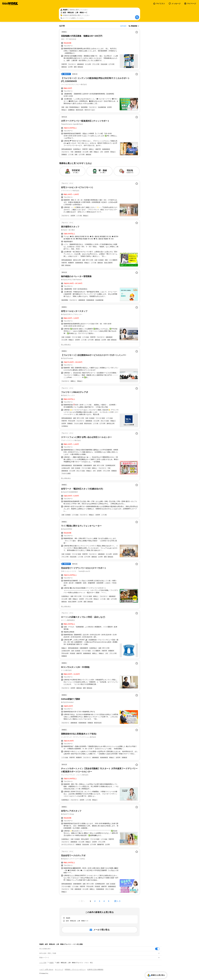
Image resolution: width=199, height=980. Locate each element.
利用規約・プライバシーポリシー (75, 969)
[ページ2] (95, 901)
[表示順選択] (134, 26)
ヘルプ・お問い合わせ (46, 969)
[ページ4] (104, 901)
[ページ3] (99, 901)
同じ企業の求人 (66, 345)
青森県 (51, 963)
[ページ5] (109, 901)
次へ (116, 901)
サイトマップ (59, 969)
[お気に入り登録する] (137, 32)
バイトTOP (43, 963)
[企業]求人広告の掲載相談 (95, 969)
